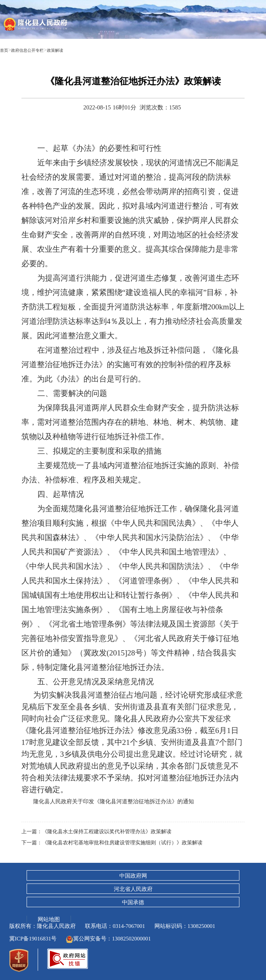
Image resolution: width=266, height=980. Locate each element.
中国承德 (133, 902)
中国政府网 (133, 876)
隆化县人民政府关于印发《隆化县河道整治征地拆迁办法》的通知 (119, 801)
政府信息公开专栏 (36, 50)
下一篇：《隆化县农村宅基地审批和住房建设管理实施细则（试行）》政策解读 (118, 842)
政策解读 (73, 50)
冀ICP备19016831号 (33, 939)
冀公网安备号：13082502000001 (108, 939)
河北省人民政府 (133, 889)
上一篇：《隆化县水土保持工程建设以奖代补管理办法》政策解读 (102, 831)
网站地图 (49, 919)
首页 (6, 50)
